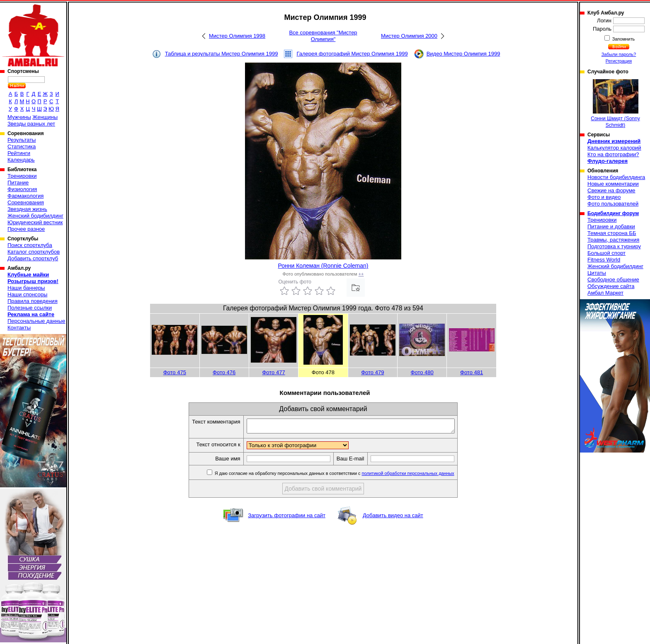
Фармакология (25, 196)
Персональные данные (36, 321)
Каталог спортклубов (34, 252)
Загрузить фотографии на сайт (287, 518)
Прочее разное (26, 229)
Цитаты (597, 273)
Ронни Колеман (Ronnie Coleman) (323, 266)
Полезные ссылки (30, 308)
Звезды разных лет (31, 124)
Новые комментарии (613, 184)
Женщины (45, 117)
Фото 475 (175, 372)
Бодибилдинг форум (613, 213)
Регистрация (619, 61)
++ (361, 274)
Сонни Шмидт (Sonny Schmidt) (615, 104)
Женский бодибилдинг (35, 216)
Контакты (19, 328)
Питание (18, 183)
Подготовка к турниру (614, 246)
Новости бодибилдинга (616, 177)
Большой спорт (606, 253)
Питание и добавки (611, 226)
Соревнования (26, 202)
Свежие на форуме (611, 190)
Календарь (21, 160)
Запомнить (623, 39)
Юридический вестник (35, 222)
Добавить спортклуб (33, 258)
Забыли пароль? (619, 54)
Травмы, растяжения (613, 240)
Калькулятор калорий (614, 148)
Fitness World (604, 260)
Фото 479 (372, 372)
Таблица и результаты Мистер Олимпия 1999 (222, 54)
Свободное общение (613, 280)
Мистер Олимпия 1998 (237, 36)
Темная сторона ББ (612, 233)
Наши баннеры (26, 288)
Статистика (22, 146)
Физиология (22, 189)
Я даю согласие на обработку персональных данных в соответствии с (346, 476)
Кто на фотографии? (613, 154)
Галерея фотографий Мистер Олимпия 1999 (352, 54)
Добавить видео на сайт (393, 518)
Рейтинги (19, 153)
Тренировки (22, 176)
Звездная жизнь (27, 209)
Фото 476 (224, 372)
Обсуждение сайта (611, 286)
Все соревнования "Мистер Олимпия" (323, 36)
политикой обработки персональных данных (421, 476)
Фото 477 (273, 372)
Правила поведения (33, 301)
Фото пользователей (613, 204)
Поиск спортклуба (30, 245)
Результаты (22, 140)
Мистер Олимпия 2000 (409, 36)
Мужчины (19, 117)
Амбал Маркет (605, 293)
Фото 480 (422, 372)
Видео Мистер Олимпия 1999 (463, 54)
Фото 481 (472, 372)
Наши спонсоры (27, 294)
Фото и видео (604, 197)
